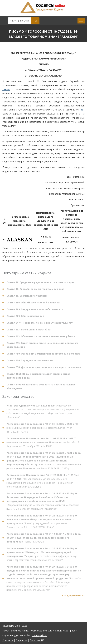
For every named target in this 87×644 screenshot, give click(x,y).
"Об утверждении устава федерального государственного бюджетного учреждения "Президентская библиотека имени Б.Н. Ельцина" (43, 482)
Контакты (8, 640)
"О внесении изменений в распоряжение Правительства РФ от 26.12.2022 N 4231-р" (42, 429)
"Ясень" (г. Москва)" (44, 539)
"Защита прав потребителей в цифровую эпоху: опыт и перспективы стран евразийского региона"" (42, 555)
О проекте (22, 640)
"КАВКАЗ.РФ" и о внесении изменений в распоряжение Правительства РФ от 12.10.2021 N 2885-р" (44, 462)
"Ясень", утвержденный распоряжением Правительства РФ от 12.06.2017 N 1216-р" (42, 522)
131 (83, 110)
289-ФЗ (6, 89)
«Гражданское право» (65, 631)
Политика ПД (37, 640)
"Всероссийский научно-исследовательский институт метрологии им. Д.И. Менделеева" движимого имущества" (43, 502)
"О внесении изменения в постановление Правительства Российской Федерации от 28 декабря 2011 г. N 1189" (43, 443)
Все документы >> (73, 596)
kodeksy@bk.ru (39, 635)
